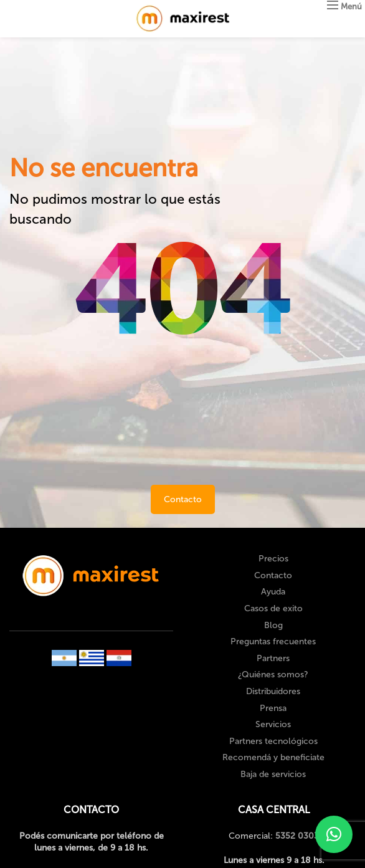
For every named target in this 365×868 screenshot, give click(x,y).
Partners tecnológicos (273, 741)
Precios (273, 559)
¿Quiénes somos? (273, 675)
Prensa (273, 708)
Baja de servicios (273, 774)
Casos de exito (273, 608)
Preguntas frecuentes (273, 641)
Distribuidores (273, 691)
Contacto (183, 499)
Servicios (273, 724)
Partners (273, 658)
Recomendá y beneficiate (273, 757)
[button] (334, 834)
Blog (273, 625)
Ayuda (273, 592)
